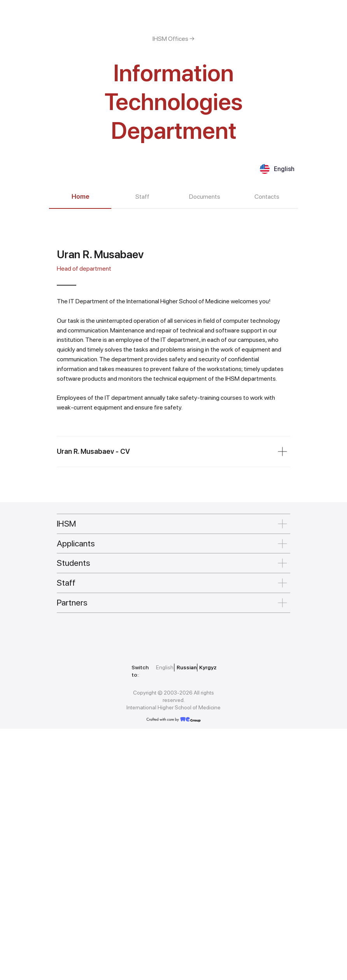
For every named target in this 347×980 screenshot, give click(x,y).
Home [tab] (80, 197)
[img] (92, 885)
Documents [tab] (205, 197)
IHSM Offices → (173, 39)
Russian (187, 919)
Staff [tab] (142, 197)
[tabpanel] (173, 462)
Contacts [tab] (267, 197)
